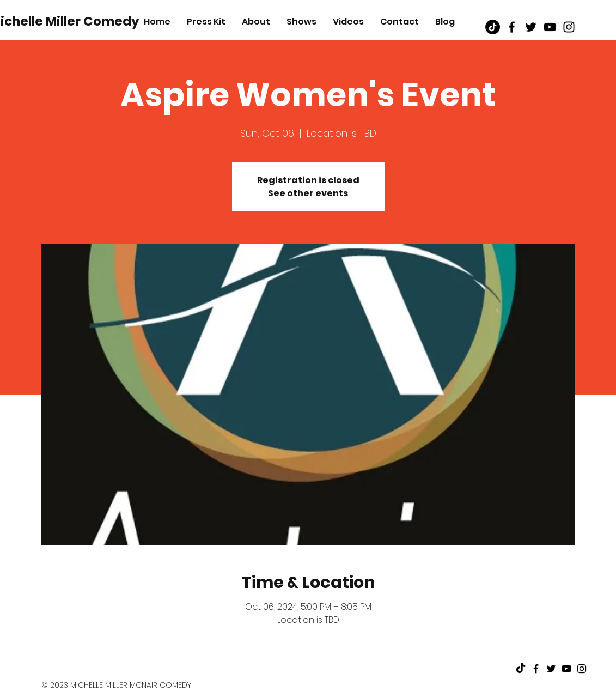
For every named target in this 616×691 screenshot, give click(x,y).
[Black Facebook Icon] (512, 27)
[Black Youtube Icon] (550, 27)
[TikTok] (493, 27)
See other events (308, 193)
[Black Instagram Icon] (569, 27)
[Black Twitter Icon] (531, 27)
